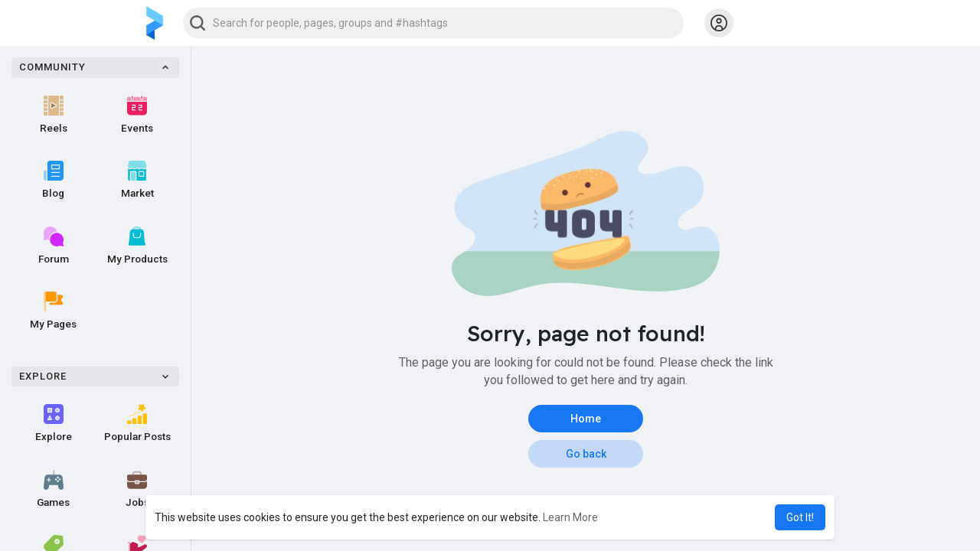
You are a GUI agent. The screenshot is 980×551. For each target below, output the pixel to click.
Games (53, 489)
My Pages (53, 311)
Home (586, 419)
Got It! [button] (800, 517)
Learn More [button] (570, 517)
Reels (54, 115)
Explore (54, 423)
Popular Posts (137, 423)
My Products (137, 246)
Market (137, 180)
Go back (586, 454)
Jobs (137, 489)
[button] (433, 23)
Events (137, 115)
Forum (54, 246)
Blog (53, 180)
